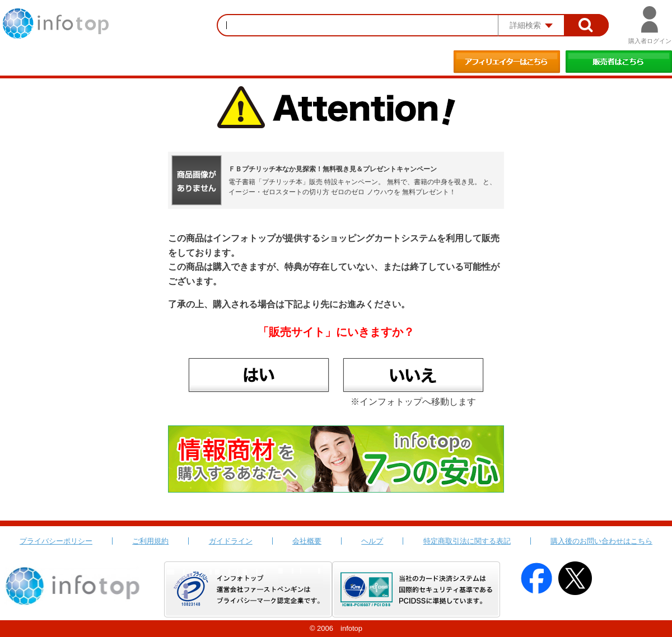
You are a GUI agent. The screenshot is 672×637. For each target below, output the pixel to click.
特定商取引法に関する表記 (467, 541)
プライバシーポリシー (56, 541)
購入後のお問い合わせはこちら (601, 541)
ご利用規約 (150, 541)
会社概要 (307, 541)
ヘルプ (372, 541)
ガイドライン (231, 541)
